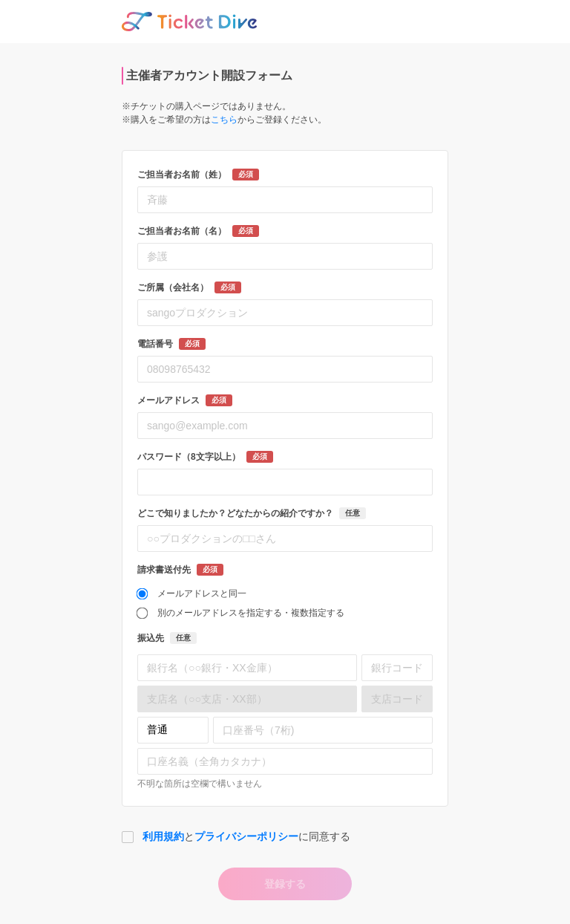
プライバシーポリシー (246, 836)
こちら (224, 120)
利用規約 (163, 836)
